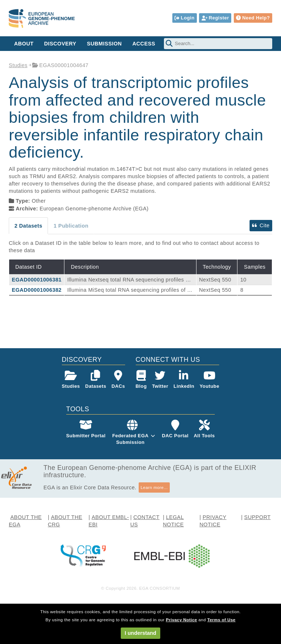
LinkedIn (184, 380)
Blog (141, 380)
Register (215, 18)
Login (184, 18)
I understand (140, 633)
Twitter (160, 380)
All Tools (205, 429)
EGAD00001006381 (37, 280)
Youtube (209, 380)
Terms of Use (221, 620)
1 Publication (71, 226)
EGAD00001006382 (37, 290)
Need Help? (253, 18)
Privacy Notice (181, 620)
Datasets (96, 380)
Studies (18, 65)
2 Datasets (28, 226)
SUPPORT (257, 517)
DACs (118, 380)
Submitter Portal (86, 429)
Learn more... (154, 487)
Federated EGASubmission (130, 439)
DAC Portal (175, 429)
